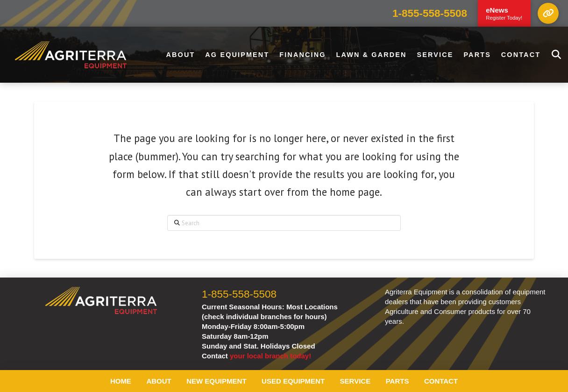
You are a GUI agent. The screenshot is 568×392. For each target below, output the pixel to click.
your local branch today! (270, 356)
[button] (548, 13)
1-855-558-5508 (430, 13)
